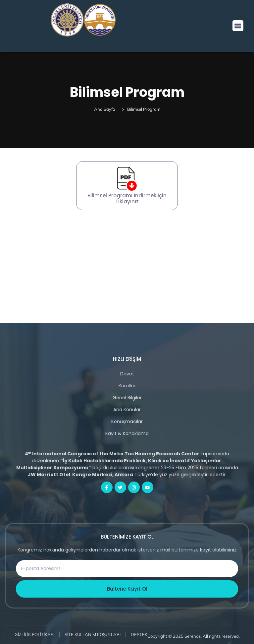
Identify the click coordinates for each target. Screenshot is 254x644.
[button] (238, 26)
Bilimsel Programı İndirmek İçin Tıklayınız (127, 198)
